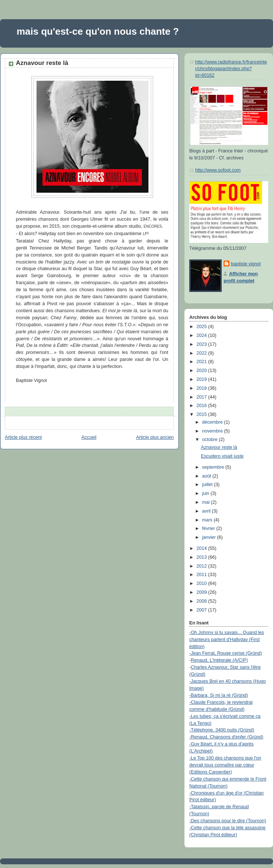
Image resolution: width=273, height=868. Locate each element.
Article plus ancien (155, 437)
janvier (210, 537)
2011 (203, 575)
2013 (203, 557)
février (209, 528)
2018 (203, 388)
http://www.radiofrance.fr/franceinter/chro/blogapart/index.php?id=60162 (231, 68)
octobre (211, 440)
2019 (203, 379)
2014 (203, 548)
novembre (213, 431)
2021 (203, 362)
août (207, 476)
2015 (203, 414)
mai (207, 502)
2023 (203, 344)
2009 (203, 592)
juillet (208, 485)
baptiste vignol (246, 264)
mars (208, 520)
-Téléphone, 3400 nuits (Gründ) (222, 730)
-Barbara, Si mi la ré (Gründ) (219, 695)
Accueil (89, 437)
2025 (203, 327)
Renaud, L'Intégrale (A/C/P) (219, 660)
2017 (203, 397)
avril (207, 511)
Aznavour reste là (42, 63)
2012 (203, 566)
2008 (203, 601)
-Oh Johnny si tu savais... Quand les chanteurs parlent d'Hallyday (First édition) (227, 640)
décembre (213, 422)
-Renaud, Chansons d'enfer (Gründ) (226, 737)
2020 (203, 371)
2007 (203, 610)
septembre (214, 467)
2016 (203, 406)
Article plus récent (23, 437)
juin (206, 493)
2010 (203, 583)
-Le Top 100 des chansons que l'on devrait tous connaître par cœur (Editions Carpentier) (225, 765)
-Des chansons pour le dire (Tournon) (228, 821)
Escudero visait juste (222, 456)
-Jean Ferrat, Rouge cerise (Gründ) (226, 653)
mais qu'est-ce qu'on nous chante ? (98, 31)
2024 (203, 335)
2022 (203, 353)
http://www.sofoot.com (218, 170)
